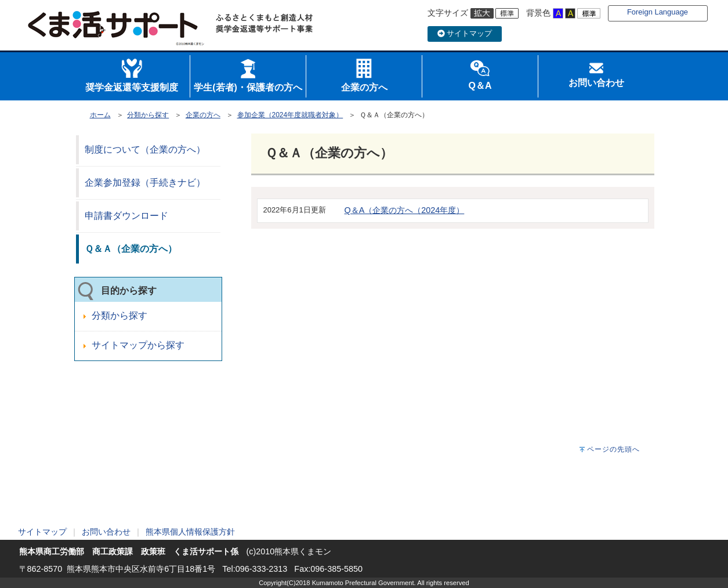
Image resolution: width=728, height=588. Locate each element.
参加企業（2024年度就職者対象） (290, 115)
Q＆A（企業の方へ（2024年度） (405, 210)
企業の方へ (203, 115)
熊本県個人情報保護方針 (190, 532)
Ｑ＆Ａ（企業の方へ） (131, 249)
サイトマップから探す (138, 345)
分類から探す (148, 115)
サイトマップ (465, 33)
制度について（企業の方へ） (145, 149)
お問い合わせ (106, 532)
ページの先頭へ (613, 449)
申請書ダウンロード (126, 216)
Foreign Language (658, 12)
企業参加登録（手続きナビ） (145, 183)
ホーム (100, 115)
